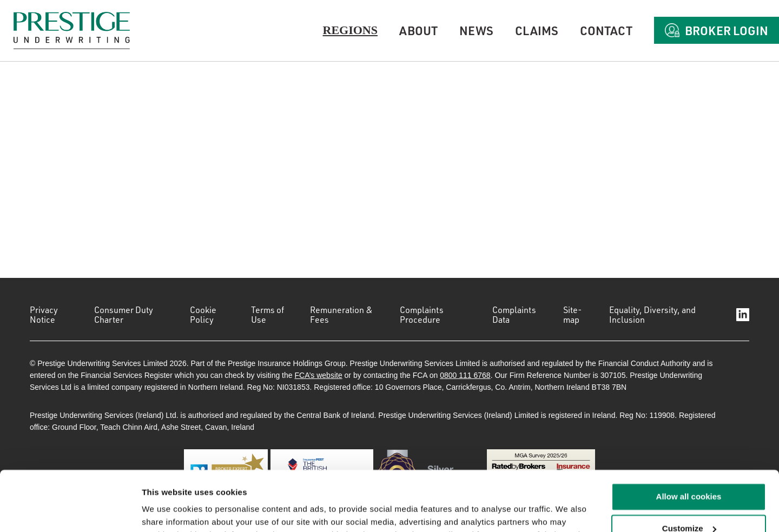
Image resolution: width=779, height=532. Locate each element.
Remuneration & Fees (341, 315)
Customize (689, 474)
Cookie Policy (203, 315)
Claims (537, 30)
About (418, 30)
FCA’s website (318, 375)
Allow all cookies (689, 443)
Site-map (573, 315)
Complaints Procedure (422, 315)
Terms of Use (268, 315)
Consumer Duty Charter (124, 315)
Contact (606, 30)
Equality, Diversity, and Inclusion (652, 315)
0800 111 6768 (465, 375)
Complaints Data (514, 315)
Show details (167, 511)
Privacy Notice (44, 315)
